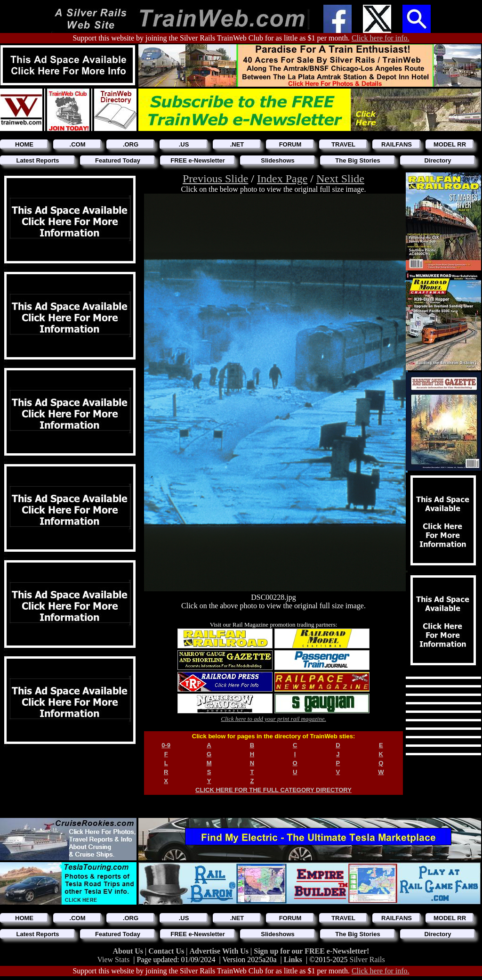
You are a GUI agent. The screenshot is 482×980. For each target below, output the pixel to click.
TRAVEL (343, 144)
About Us (129, 951)
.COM (78, 144)
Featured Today (118, 160)
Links (293, 960)
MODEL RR (450, 144)
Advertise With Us (220, 951)
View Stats (113, 960)
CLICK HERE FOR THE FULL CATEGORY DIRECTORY (273, 790)
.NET (237, 144)
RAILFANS (397, 144)
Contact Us (167, 951)
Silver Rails (367, 960)
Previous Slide (215, 179)
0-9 (166, 745)
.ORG (131, 144)
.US (184, 144)
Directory (438, 160)
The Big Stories (357, 160)
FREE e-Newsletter (198, 160)
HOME (24, 144)
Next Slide (340, 179)
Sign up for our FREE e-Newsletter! (311, 951)
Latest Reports (37, 160)
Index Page (282, 179)
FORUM (290, 144)
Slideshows (278, 160)
